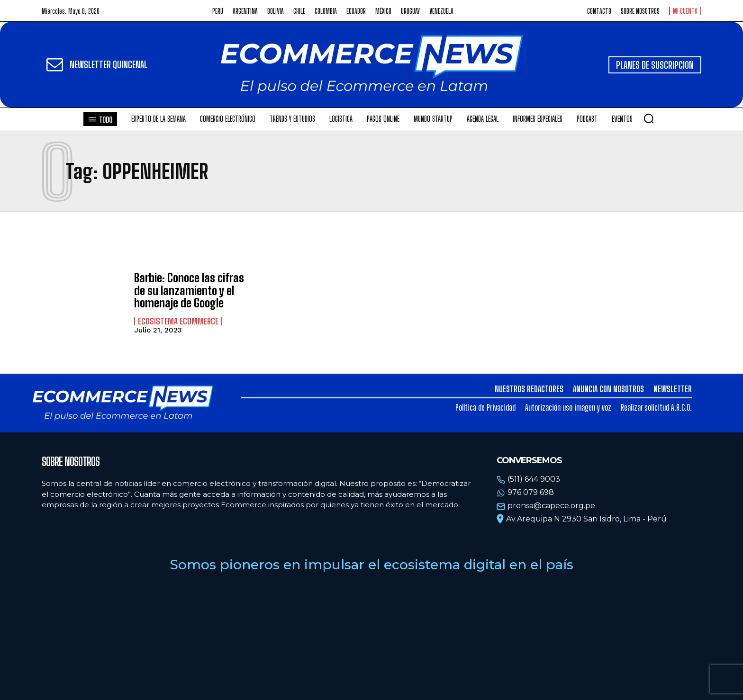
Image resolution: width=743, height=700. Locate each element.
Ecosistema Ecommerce (178, 321)
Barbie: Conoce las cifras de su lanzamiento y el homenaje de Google (189, 290)
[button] (649, 118)
